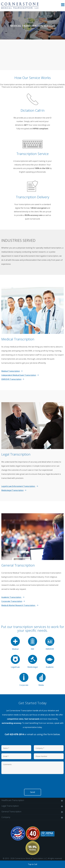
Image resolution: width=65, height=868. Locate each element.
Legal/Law (15, 662)
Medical (15, 643)
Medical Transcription (11, 371)
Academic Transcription (11, 597)
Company (32, 817)
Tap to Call (32, 864)
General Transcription (32, 812)
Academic (50, 662)
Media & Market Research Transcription (18, 605)
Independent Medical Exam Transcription (19, 375)
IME (33, 643)
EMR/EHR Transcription (11, 379)
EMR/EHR (50, 643)
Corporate (24, 680)
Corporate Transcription (12, 601)
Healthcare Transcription (32, 800)
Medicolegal (33, 662)
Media (41, 680)
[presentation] (18, 782)
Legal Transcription (32, 806)
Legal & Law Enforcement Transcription (18, 486)
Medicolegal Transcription (12, 490)
